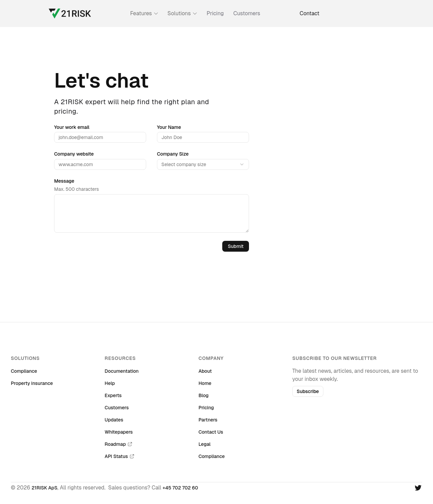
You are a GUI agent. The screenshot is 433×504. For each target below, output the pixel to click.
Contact (310, 13)
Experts (113, 395)
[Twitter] (418, 488)
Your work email (72, 127)
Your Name (169, 127)
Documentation (122, 371)
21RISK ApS (44, 488)
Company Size (173, 154)
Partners (208, 420)
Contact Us (211, 432)
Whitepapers (119, 432)
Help (110, 383)
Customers (247, 13)
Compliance (24, 371)
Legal (205, 444)
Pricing (215, 13)
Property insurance (32, 383)
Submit (236, 246)
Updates (114, 420)
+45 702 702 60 (180, 488)
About (205, 371)
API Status (120, 456)
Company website (74, 154)
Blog (204, 395)
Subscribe (308, 391)
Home (205, 383)
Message (64, 181)
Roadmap (119, 444)
